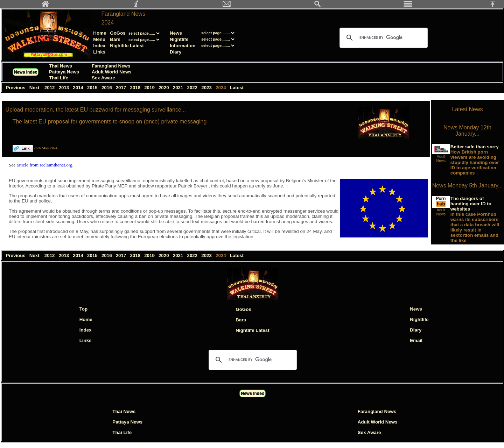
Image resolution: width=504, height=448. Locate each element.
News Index (26, 72)
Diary (176, 52)
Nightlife (179, 39)
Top (83, 309)
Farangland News (123, 14)
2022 (193, 88)
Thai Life (59, 78)
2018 (136, 88)
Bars (115, 39)
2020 (164, 88)
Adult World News (112, 72)
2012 (50, 88)
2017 (122, 88)
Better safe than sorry (475, 147)
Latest (237, 88)
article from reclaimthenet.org (45, 165)
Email (416, 340)
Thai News (61, 66)
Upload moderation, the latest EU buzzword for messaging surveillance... (96, 110)
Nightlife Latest (127, 46)
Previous (16, 88)
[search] (383, 38)
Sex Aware (103, 78)
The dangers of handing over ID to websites (471, 204)
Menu (99, 39)
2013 (65, 88)
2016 (107, 88)
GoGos (118, 33)
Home (100, 33)
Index (99, 46)
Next (35, 88)
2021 (179, 88)
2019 (150, 88)
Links (99, 52)
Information (183, 46)
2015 (93, 88)
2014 (79, 88)
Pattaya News (64, 72)
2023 (207, 88)
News (176, 33)
